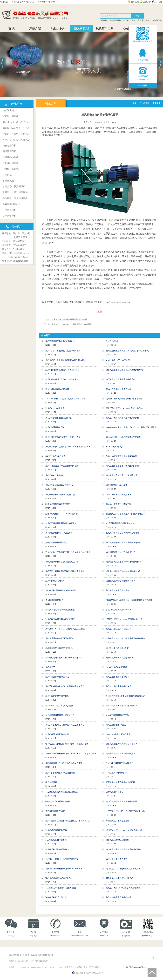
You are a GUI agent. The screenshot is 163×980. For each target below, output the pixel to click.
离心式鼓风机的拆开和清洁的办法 (60, 341)
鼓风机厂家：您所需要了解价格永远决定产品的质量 (68, 552)
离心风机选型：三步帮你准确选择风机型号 (124, 370)
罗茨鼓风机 (157, 20)
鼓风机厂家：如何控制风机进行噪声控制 (63, 351)
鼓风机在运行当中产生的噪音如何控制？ (63, 466)
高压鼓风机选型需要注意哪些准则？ (122, 379)
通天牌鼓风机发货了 (54, 600)
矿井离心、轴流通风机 (14, 187)
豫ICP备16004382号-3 (136, 967)
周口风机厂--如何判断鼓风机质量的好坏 (123, 869)
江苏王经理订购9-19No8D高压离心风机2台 (124, 619)
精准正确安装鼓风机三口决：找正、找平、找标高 (127, 351)
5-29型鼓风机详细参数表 (116, 773)
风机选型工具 (105, 28)
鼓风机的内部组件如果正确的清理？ (61, 773)
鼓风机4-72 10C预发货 (55, 408)
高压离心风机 (143, 20)
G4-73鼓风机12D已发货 (55, 456)
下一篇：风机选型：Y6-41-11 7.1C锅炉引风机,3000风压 (67, 324)
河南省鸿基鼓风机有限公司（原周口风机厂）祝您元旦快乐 (71, 754)
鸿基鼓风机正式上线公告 (56, 897)
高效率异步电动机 (12, 204)
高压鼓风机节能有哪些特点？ (58, 849)
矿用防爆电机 (9, 216)
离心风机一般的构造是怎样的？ (120, 658)
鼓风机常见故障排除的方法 (57, 677)
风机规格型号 (58, 28)
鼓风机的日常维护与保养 (56, 830)
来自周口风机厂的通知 (55, 811)
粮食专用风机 (9, 146)
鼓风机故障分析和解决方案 (57, 734)
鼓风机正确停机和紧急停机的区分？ (61, 523)
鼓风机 (104, 20)
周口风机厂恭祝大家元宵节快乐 (59, 485)
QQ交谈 (159, 2)
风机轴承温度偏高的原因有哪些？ (60, 638)
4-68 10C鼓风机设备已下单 (117, 715)
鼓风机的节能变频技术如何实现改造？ (122, 456)
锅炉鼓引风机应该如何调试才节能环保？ (123, 562)
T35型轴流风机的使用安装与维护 (120, 523)
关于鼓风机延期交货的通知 (118, 590)
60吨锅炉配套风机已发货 (117, 485)
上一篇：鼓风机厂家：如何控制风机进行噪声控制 (65, 319)
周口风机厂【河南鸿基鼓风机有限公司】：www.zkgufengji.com (27, 2)
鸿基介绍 (35, 28)
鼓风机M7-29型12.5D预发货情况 (59, 706)
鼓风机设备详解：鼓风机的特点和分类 (122, 533)
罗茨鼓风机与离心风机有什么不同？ (122, 782)
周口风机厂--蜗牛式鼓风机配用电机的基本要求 (66, 360)
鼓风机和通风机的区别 (55, 427)
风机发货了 (50, 667)
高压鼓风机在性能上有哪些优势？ (121, 754)
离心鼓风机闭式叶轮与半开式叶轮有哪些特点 (125, 638)
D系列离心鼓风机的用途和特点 (119, 763)
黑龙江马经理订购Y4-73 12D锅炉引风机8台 (124, 408)
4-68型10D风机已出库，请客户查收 (61, 888)
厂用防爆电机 (9, 210)
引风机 (126, 20)
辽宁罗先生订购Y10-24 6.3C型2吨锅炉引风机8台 (127, 811)
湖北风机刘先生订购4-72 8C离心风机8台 (123, 571)
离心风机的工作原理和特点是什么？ (122, 744)
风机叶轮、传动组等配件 (15, 192)
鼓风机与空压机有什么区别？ (119, 629)
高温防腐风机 (9, 151)
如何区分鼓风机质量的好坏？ (119, 495)
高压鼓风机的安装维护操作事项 (59, 648)
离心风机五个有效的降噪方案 (119, 504)
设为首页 (135, 2)
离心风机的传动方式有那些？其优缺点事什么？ (66, 725)
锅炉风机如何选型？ (115, 792)
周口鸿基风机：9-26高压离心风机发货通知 (64, 763)
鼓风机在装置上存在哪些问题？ (120, 897)
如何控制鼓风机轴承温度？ (57, 543)
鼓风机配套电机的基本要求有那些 (60, 619)
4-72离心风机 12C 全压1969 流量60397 (62, 792)
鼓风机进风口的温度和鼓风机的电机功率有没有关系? (68, 821)
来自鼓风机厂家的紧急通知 (118, 821)
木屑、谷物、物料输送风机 (16, 140)
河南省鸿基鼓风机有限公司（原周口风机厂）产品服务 (129, 600)
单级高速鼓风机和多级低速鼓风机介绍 (62, 562)
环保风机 (7, 175)
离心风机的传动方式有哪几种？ (59, 878)
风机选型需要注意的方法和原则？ (121, 552)
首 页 (12, 28)
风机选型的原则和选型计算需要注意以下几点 (65, 686)
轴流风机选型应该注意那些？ (58, 504)
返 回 (100, 311)
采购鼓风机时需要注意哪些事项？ (121, 581)
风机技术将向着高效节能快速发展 (60, 610)
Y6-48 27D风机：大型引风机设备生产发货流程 (65, 399)
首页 (135, 103)
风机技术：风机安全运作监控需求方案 (62, 859)
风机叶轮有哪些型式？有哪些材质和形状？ (64, 658)
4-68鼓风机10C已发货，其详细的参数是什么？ (126, 696)
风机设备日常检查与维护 (117, 859)
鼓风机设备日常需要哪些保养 (119, 686)
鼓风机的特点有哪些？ (55, 581)
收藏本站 (147, 2)
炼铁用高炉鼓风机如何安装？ (119, 610)
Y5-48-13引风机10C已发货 (117, 648)
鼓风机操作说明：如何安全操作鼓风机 (62, 379)
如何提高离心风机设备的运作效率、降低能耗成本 (67, 744)
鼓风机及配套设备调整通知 (57, 389)
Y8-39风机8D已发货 (114, 447)
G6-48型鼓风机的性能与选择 (58, 801)
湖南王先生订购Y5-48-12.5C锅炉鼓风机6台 (124, 830)
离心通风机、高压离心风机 (16, 122)
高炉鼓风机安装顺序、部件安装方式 (122, 475)
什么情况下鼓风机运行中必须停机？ (122, 706)
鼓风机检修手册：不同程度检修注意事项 (123, 543)
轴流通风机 (8, 110)
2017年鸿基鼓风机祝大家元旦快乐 (60, 715)
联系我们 (44, 961)
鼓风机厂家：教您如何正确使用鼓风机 (122, 418)
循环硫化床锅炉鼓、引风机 (16, 128)
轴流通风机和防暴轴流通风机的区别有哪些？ (125, 514)
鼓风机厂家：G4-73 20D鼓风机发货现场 (123, 888)
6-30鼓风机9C (112, 341)
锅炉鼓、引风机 (11, 116)
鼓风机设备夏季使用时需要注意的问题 (122, 466)
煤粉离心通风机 (11, 163)
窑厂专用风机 (51, 782)
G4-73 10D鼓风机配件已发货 (118, 734)
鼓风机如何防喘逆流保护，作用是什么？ (63, 437)
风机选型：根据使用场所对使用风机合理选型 (65, 571)
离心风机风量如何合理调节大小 (59, 418)
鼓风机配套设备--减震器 (116, 725)
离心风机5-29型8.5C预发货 (117, 840)
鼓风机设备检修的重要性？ (118, 677)
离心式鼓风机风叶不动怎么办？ (59, 533)
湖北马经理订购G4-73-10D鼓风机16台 (62, 514)
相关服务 (128, 28)
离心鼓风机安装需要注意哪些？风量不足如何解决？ (68, 447)
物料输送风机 (115, 20)
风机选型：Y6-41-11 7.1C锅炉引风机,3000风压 (65, 629)
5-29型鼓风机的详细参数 (56, 840)
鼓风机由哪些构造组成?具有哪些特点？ (62, 370)
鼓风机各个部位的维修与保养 (119, 389)
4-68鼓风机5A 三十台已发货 (118, 360)
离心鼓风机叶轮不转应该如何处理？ (61, 590)
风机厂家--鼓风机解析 (55, 475)
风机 (133, 20)
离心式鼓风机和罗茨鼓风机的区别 (60, 495)
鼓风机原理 (81, 28)
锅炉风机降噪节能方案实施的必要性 (122, 801)
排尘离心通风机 (11, 157)
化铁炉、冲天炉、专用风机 (16, 134)
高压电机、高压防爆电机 (15, 198)
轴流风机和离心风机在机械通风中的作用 (123, 437)
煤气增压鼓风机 (11, 169)
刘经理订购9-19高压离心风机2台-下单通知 (124, 399)
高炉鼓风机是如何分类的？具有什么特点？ (124, 849)
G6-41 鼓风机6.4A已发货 (116, 667)
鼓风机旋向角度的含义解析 (57, 696)
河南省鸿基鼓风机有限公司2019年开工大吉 (64, 869)
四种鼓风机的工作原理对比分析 (120, 878)
